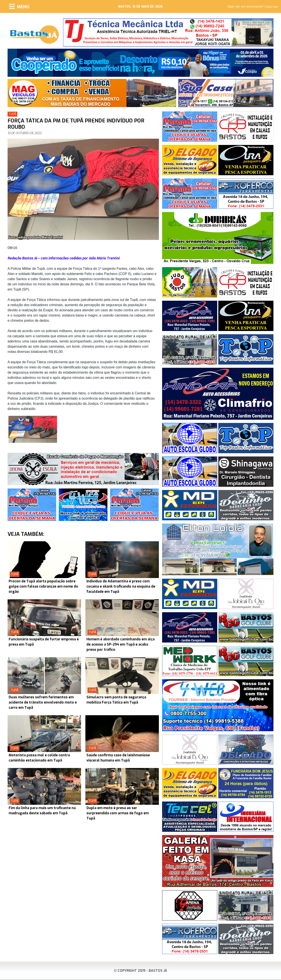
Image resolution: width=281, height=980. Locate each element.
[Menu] (19, 6)
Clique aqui (271, 7)
